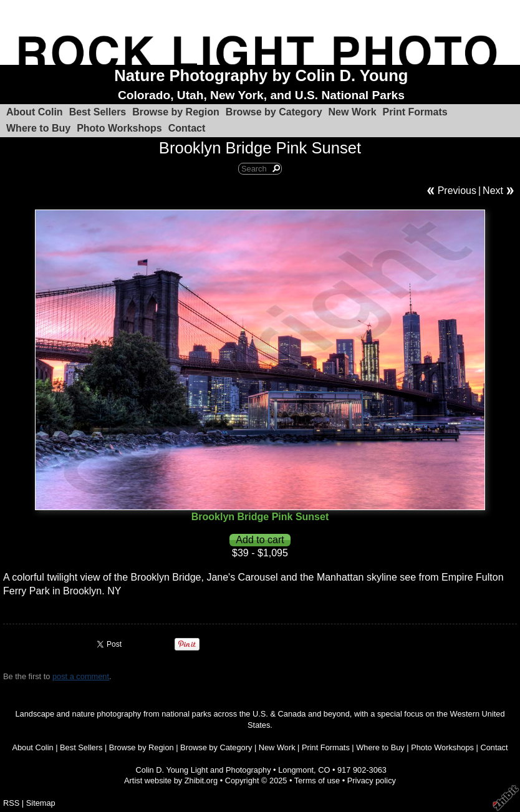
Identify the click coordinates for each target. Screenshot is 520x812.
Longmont (296, 770)
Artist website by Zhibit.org (171, 781)
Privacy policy (372, 781)
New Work (353, 112)
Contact (187, 128)
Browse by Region (176, 112)
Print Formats (415, 112)
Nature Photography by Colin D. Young (261, 75)
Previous (457, 191)
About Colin (35, 112)
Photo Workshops (119, 128)
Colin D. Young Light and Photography (204, 770)
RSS (11, 803)
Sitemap (41, 803)
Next (493, 191)
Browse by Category (274, 112)
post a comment (81, 676)
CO (324, 770)
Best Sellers (98, 112)
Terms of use (317, 781)
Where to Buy (38, 128)
